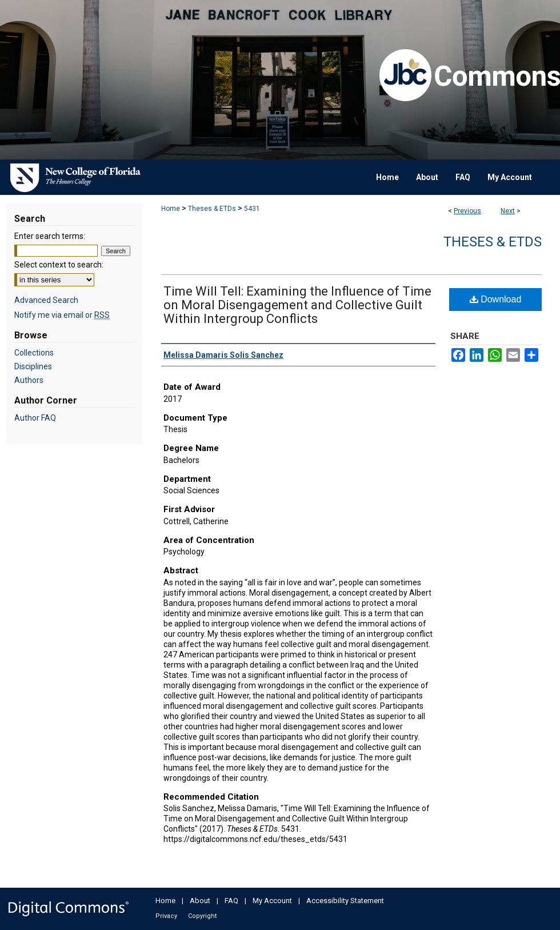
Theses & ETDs (212, 209)
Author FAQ (35, 418)
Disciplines (33, 366)
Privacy (166, 916)
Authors (29, 380)
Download (496, 299)
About (200, 901)
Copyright (202, 916)
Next (508, 211)
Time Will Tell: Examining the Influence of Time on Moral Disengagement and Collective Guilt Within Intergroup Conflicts (297, 305)
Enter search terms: (50, 236)
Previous (467, 211)
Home (171, 209)
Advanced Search (46, 300)
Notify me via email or (62, 315)
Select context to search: (59, 265)
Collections (34, 353)
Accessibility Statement (345, 901)
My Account (272, 901)
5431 (252, 209)
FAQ (231, 901)
